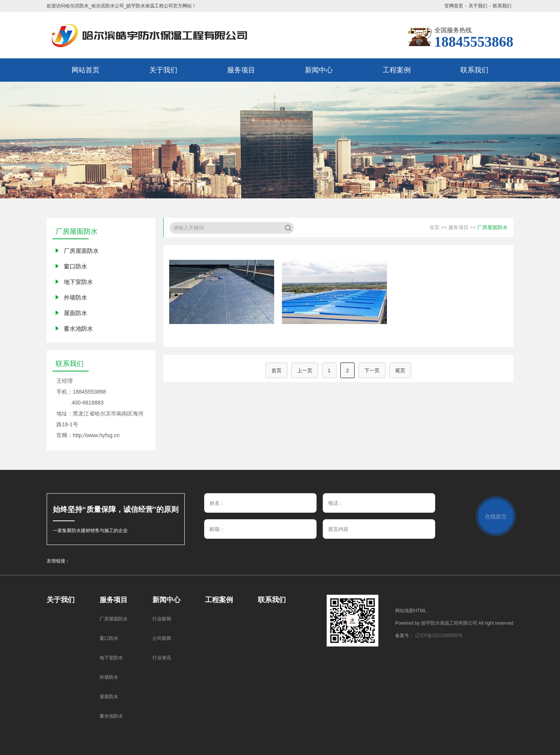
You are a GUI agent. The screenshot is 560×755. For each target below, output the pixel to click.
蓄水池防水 (78, 328)
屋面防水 (75, 313)
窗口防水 (75, 266)
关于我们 (478, 6)
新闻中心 (166, 600)
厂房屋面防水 (81, 251)
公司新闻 (162, 638)
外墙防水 (75, 297)
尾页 (400, 370)
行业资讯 (162, 658)
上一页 (305, 370)
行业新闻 (162, 619)
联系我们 (502, 6)
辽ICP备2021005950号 (439, 636)
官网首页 (454, 6)
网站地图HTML (411, 611)
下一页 (372, 370)
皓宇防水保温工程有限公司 (449, 623)
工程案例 (219, 600)
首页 (434, 227)
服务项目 (458, 227)
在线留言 (496, 517)
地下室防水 (78, 282)
